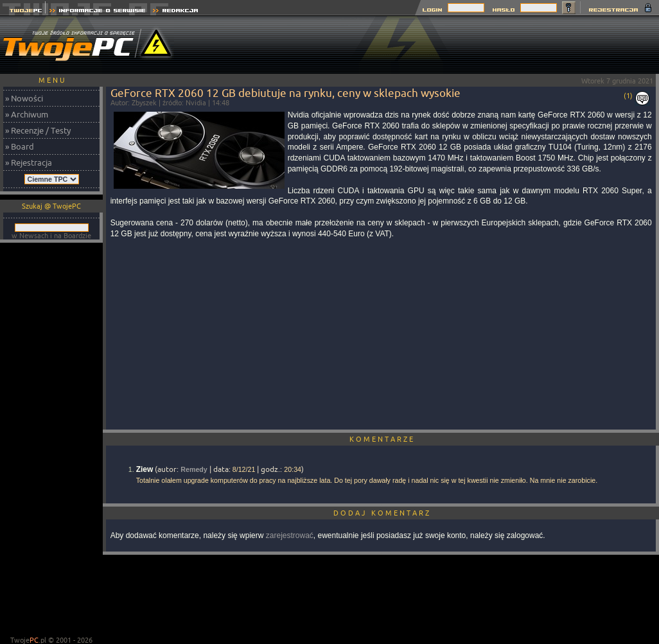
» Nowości (24, 98)
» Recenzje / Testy (38, 130)
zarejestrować (290, 535)
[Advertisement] (51, 440)
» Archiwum (27, 114)
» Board (20, 146)
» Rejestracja (29, 162)
